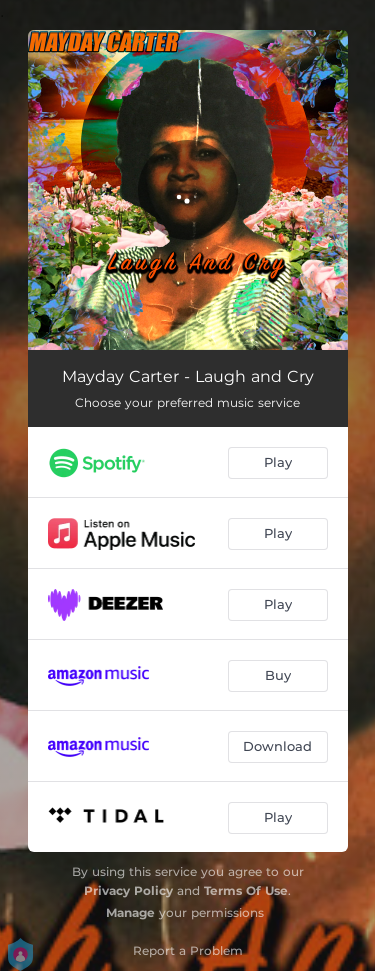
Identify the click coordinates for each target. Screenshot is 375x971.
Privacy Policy (128, 890)
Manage (130, 912)
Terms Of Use (246, 890)
